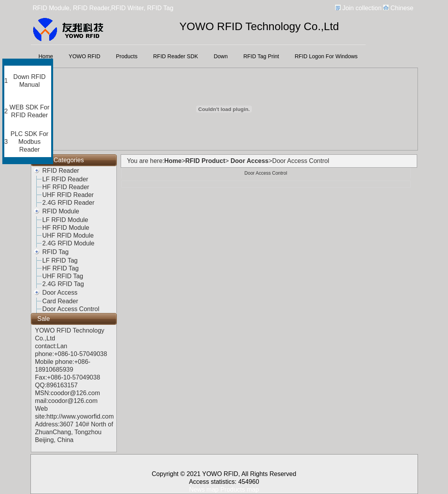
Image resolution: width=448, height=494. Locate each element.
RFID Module (61, 211)
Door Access (60, 293)
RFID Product (205, 161)
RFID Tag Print (261, 56)
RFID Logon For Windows (326, 56)
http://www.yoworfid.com (80, 416)
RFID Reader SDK (176, 56)
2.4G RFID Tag (63, 284)
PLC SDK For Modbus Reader (29, 142)
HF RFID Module (66, 228)
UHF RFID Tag (63, 276)
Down (221, 56)
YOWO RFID (85, 56)
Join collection (362, 8)
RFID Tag (55, 252)
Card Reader (60, 301)
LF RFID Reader (65, 179)
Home (46, 56)
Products (127, 56)
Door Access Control (71, 309)
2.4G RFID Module (68, 243)
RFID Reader (61, 171)
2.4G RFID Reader (68, 203)
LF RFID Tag (60, 260)
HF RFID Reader (66, 187)
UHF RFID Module (68, 235)
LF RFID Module (65, 220)
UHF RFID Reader (68, 195)
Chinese (402, 8)
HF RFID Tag (60, 268)
